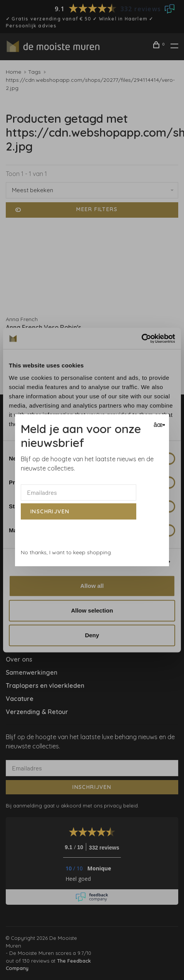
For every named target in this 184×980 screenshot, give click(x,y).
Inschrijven (50, 511)
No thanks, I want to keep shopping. (66, 552)
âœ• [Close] (158, 425)
